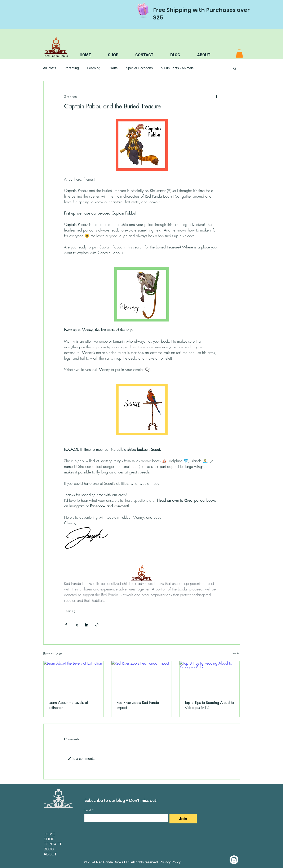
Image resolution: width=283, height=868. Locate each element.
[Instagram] (234, 860)
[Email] (125, 818)
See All (236, 653)
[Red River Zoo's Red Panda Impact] (141, 678)
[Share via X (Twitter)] (76, 625)
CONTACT (53, 844)
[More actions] (217, 96)
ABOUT (50, 854)
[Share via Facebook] (66, 625)
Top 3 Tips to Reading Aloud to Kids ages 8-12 (209, 705)
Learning (94, 68)
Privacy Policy (170, 862)
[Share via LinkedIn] (87, 625)
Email (89, 810)
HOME (49, 834)
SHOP (49, 839)
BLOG (49, 849)
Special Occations (139, 68)
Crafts (113, 68)
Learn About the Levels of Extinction (68, 705)
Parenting (72, 68)
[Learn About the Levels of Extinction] (74, 678)
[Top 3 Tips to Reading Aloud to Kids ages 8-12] (210, 678)
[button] (239, 53)
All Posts (50, 68)
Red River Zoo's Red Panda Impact (138, 705)
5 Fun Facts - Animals (177, 68)
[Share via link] (97, 625)
